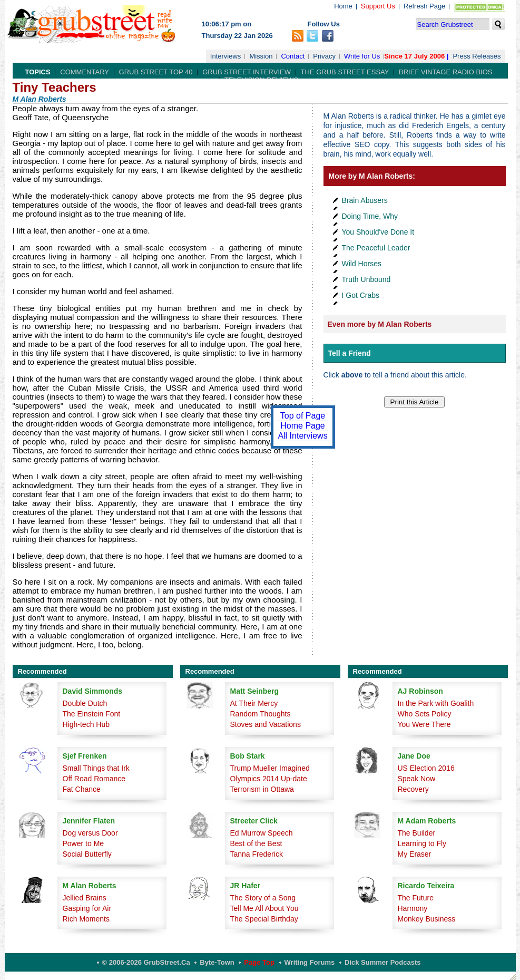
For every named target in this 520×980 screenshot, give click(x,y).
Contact (293, 56)
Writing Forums (310, 962)
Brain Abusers (365, 200)
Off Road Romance (94, 779)
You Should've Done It (378, 232)
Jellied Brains (85, 898)
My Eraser (415, 854)
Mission (261, 56)
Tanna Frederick (257, 854)
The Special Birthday (264, 919)
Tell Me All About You (264, 908)
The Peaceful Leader (376, 248)
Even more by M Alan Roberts (380, 324)
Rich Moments (86, 919)
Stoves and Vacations (266, 724)
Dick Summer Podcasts (383, 962)
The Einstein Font (92, 714)
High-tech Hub (86, 724)
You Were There (424, 724)
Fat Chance (82, 789)
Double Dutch (85, 703)
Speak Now (417, 779)
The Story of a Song (263, 898)
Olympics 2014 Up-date (269, 779)
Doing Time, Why (370, 216)
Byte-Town (217, 962)
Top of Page (303, 416)
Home (343, 6)
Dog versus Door (90, 833)
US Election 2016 (426, 768)
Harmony (413, 908)
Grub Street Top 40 (156, 72)
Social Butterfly (87, 854)
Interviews (226, 56)
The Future (416, 898)
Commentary (85, 72)
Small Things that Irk (96, 768)
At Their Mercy (254, 703)
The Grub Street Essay (345, 72)
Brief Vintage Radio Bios (445, 72)
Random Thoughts (261, 714)
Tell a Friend (350, 353)
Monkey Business (427, 919)
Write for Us (362, 56)
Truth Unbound (366, 279)
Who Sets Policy (425, 714)
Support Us (378, 6)
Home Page (303, 426)
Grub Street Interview (247, 72)
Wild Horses (362, 264)
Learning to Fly (422, 843)
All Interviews (302, 436)
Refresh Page (425, 6)
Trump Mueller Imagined (270, 768)
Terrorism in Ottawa (262, 789)
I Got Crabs (361, 295)
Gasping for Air (87, 908)
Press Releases (477, 56)
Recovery (413, 789)
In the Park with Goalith (436, 703)
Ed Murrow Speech (262, 833)
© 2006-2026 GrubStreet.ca (146, 962)
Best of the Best (256, 843)
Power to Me (84, 843)
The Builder (417, 833)
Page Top (259, 962)
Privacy (324, 56)
